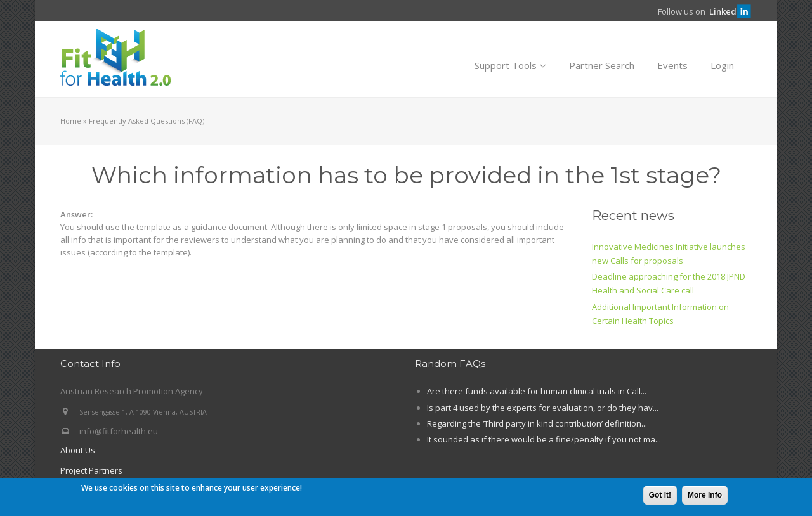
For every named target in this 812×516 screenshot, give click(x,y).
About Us (78, 450)
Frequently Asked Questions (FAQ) (147, 121)
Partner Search (602, 65)
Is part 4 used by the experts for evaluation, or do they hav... (543, 408)
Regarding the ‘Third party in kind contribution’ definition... (537, 423)
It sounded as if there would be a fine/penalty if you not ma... (544, 439)
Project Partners (91, 470)
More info (705, 496)
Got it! (660, 496)
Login (722, 65)
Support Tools (510, 65)
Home (71, 121)
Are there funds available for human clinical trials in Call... (537, 391)
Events (672, 65)
